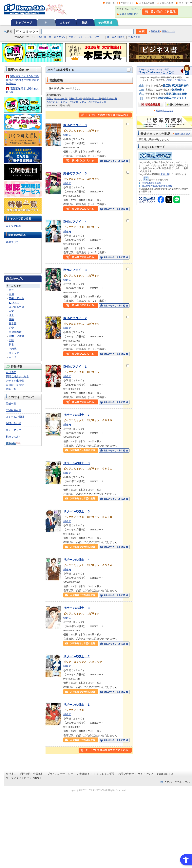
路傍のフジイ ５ (75, 173)
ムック (13, 357)
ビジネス (14, 302)
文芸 (11, 290)
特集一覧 (11, 389)
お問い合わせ (167, 3)
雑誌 (85, 23)
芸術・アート (16, 298)
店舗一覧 (110, 3)
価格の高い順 (75, 98)
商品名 (50, 98)
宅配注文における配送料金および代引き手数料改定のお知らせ (22, 80)
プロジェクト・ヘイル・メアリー (86, 37)
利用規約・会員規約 (32, 774)
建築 (11, 319)
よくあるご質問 (147, 3)
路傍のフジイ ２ (75, 318)
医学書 (13, 323)
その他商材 (105, 23)
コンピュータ (16, 307)
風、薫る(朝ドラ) (116, 37)
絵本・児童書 (16, 336)
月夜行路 (41, 37)
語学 (11, 328)
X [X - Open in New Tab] (172, 774)
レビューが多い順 (70, 102)
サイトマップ (185, 3)
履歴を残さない (182, 134)
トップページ (24, 23)
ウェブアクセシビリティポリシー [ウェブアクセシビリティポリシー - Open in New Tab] (25, 778)
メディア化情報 (15, 381)
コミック (65, 23)
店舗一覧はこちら (165, 111)
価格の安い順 (61, 98)
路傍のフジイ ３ (75, 270)
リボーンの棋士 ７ (77, 415)
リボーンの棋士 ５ (77, 511)
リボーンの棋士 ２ (77, 656)
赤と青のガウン (57, 37)
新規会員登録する (129, 14)
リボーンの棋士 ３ (77, 608)
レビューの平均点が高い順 (93, 102)
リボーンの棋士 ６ (77, 463)
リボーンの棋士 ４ (77, 560)
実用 (11, 294)
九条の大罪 (134, 37)
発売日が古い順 (110, 98)
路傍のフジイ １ (75, 367)
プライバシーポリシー (60, 774)
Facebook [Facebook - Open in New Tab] (162, 774)
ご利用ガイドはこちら (176, 80)
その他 (13, 349)
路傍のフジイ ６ (75, 125)
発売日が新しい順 (92, 98)
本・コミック (14, 286)
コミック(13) (13, 226)
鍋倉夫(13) (12, 242)
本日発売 (11, 372)
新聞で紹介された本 (17, 376)
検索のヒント (168, 31)
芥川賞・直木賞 (15, 385)
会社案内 (11, 774)
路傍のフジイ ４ (75, 222)
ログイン (136, 9)
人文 (11, 311)
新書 (11, 345)
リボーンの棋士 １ (77, 705)
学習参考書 (15, 332)
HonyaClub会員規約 (151, 183)
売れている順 (53, 102)
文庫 (11, 340)
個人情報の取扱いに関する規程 (157, 186)
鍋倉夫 (67, 135)
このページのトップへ (177, 782)
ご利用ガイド (127, 3)
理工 (11, 315)
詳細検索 (155, 31)
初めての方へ (13, 437)
